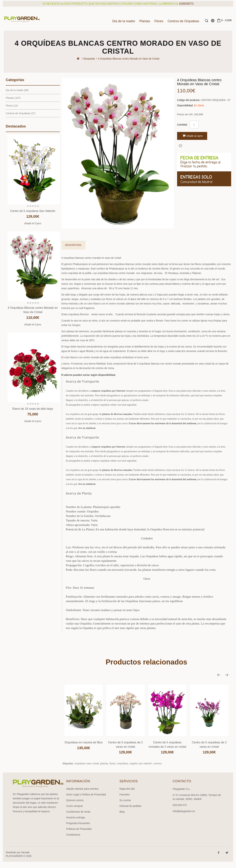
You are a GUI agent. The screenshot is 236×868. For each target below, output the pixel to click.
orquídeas (123, 763)
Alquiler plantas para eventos (82, 789)
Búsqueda (89, 59)
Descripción (73, 245)
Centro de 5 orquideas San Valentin (33, 211)
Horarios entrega (76, 817)
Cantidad (182, 125)
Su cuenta (125, 800)
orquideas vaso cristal (87, 763)
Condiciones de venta (78, 812)
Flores (159, 21)
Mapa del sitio (127, 789)
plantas (104, 763)
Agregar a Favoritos (180, 146)
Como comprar (75, 806)
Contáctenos (73, 835)
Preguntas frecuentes (78, 823)
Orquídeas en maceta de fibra (84, 742)
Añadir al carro (33, 223)
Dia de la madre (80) (17, 90)
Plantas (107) (13, 98)
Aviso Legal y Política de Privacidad (86, 794)
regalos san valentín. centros (146, 763)
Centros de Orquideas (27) (21, 113)
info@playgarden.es (184, 811)
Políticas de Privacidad (79, 829)
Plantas (145, 21)
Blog (122, 812)
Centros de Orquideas (183, 21)
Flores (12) (12, 106)
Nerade (25, 852)
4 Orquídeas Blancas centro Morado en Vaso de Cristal (129, 59)
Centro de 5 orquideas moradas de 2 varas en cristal (167, 745)
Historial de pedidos (130, 806)
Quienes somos (75, 800)
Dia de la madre (124, 21)
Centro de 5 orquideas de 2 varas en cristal (126, 745)
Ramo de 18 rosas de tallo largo (33, 409)
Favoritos (125, 794)
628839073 (186, 4)
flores (113, 763)
